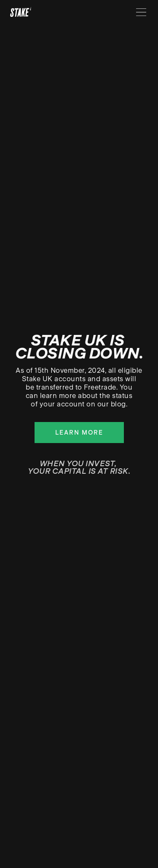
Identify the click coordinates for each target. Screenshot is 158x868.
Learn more (79, 433)
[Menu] (141, 12)
